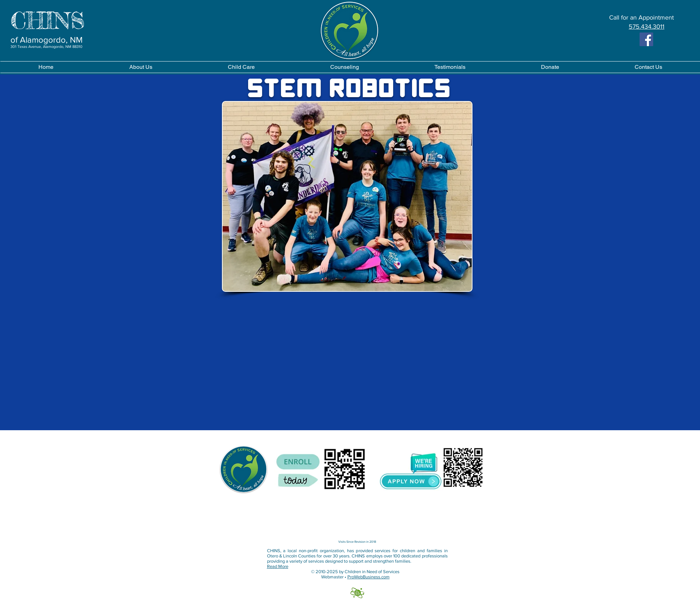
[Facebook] (646, 39)
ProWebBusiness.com (369, 577)
